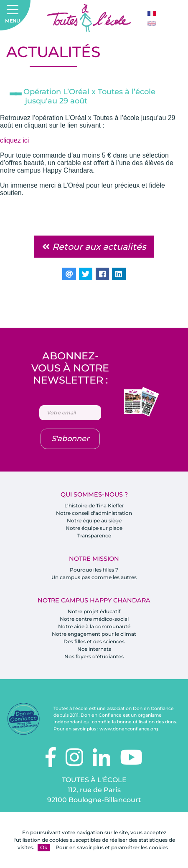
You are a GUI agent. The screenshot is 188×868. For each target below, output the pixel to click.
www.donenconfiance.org (129, 729)
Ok (44, 847)
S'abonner (70, 439)
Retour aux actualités (94, 247)
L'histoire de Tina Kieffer (94, 505)
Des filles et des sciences (94, 641)
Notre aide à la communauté (94, 626)
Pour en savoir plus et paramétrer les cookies (112, 847)
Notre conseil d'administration (94, 513)
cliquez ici (14, 140)
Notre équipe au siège (94, 521)
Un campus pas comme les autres (94, 577)
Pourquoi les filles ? (94, 570)
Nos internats (94, 649)
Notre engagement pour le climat (94, 634)
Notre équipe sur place (94, 528)
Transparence (94, 536)
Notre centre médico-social (94, 619)
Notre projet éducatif (94, 611)
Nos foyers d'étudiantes (94, 656)
